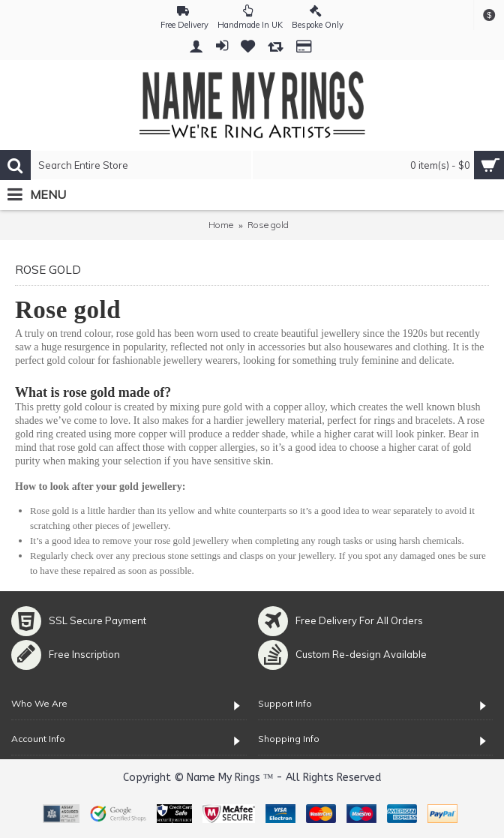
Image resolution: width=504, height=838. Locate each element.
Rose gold (268, 225)
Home (221, 225)
